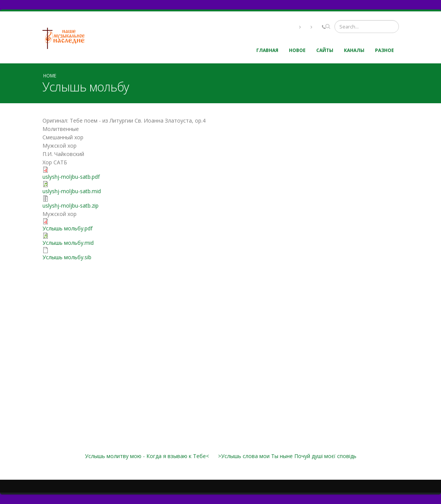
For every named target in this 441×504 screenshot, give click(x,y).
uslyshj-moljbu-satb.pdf (71, 177)
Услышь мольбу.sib (67, 257)
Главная (267, 50)
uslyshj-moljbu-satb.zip (71, 206)
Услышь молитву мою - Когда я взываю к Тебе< (147, 456)
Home (50, 76)
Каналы (354, 50)
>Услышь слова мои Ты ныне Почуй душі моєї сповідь (287, 456)
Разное (385, 50)
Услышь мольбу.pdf (67, 228)
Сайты (325, 50)
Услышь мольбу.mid (68, 243)
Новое (297, 50)
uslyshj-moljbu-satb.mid (72, 191)
